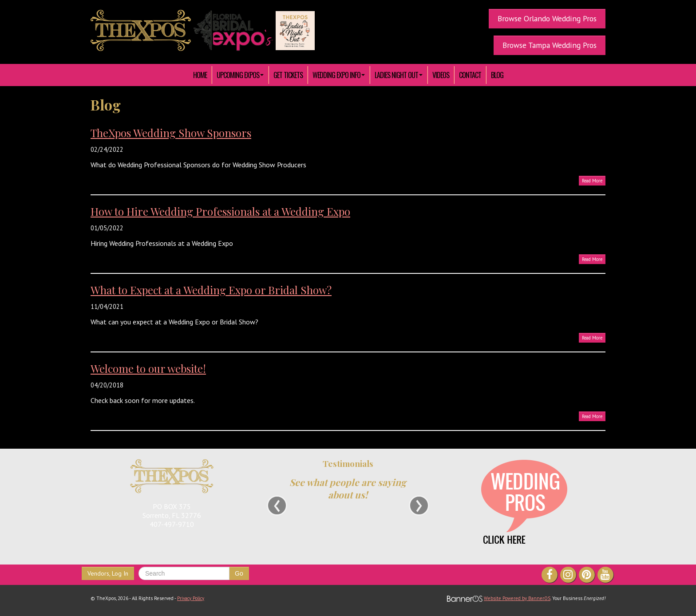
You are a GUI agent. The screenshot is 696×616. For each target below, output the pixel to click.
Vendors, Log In (108, 573)
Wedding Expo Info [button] (339, 75)
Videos (441, 75)
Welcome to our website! (148, 368)
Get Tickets (288, 75)
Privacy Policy (191, 598)
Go (239, 573)
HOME (200, 75)
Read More (592, 181)
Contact (470, 75)
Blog (497, 75)
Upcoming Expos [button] (240, 75)
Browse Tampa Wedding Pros (550, 45)
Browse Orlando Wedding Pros (547, 18)
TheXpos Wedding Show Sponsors (171, 133)
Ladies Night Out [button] (399, 75)
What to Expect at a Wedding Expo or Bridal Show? (211, 290)
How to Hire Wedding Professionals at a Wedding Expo (220, 211)
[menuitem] (200, 75)
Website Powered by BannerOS (517, 598)
